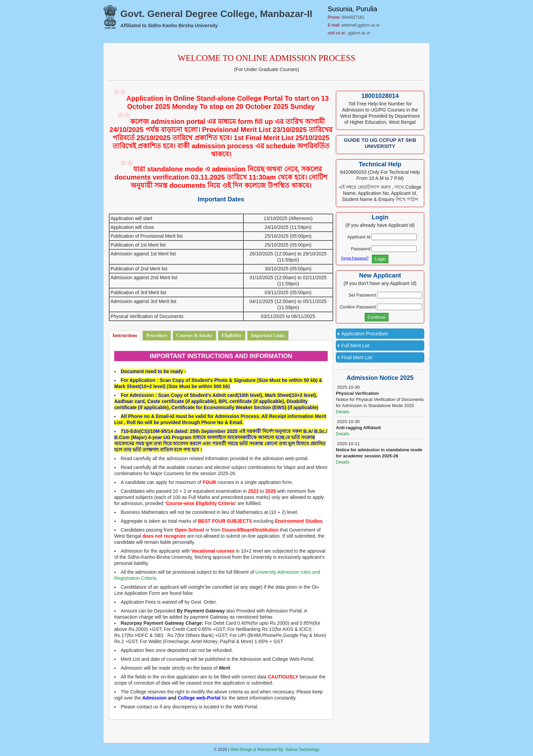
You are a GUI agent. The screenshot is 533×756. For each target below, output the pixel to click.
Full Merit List (355, 346)
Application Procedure (365, 334)
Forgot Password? (355, 258)
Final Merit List (357, 357)
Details (343, 412)
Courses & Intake (194, 335)
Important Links (268, 335)
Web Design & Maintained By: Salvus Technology (275, 750)
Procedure (157, 335)
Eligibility (232, 335)
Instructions (125, 335)
